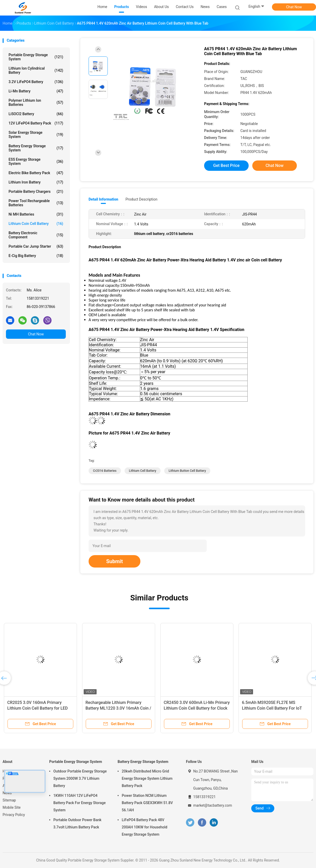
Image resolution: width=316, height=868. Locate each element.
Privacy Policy (14, 815)
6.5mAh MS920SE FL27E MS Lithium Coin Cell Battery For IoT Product (272, 708)
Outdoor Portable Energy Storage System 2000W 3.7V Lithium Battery (80, 778)
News (7, 793)
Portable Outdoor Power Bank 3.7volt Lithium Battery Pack (77, 823)
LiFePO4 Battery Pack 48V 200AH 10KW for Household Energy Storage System (145, 827)
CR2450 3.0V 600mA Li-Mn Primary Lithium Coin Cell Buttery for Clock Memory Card (197, 708)
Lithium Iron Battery (36, 182)
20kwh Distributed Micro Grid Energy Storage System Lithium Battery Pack (147, 778)
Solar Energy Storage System (36, 135)
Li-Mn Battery (36, 91)
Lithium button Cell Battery (187, 471)
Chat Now (294, 7)
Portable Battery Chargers (36, 192)
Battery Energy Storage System (36, 148)
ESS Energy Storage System (36, 161)
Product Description (141, 199)
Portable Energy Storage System (36, 57)
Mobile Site (12, 807)
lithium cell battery (143, 471)
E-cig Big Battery (36, 256)
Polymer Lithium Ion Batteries (36, 102)
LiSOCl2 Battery (36, 114)
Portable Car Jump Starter (36, 246)
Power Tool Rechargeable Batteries (36, 203)
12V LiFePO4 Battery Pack (36, 123)
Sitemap (9, 800)
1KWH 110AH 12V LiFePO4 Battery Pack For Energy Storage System (80, 803)
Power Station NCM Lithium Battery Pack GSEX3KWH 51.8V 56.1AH (147, 803)
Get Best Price (226, 165)
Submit (114, 561)
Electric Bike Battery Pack (36, 173)
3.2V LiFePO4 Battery (36, 82)
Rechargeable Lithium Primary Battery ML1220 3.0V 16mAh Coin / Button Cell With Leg (118, 708)
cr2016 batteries (105, 471)
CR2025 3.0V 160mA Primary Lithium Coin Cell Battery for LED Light (38, 708)
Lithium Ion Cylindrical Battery (36, 70)
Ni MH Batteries (36, 214)
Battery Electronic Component (36, 235)
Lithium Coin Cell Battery (36, 224)
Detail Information (103, 199)
